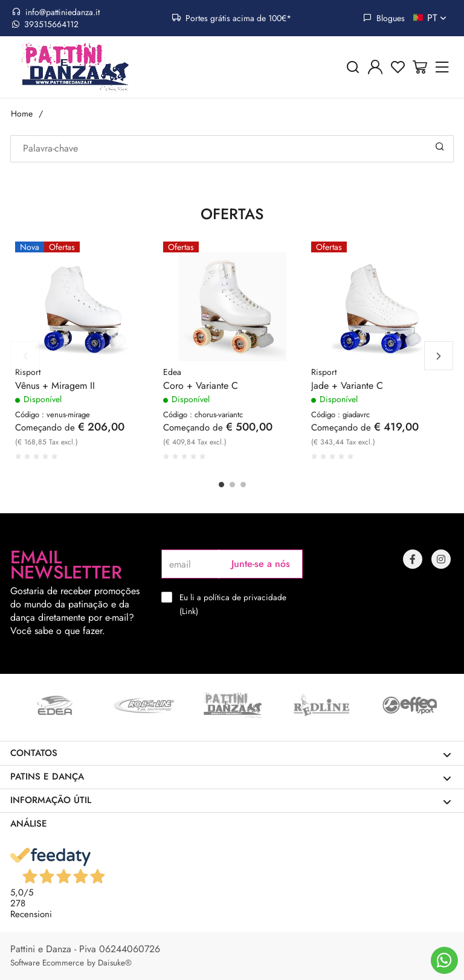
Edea (172, 372)
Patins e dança (231, 777)
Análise (29, 824)
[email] (190, 564)
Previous (25, 356)
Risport (28, 372)
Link (189, 611)
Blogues (384, 18)
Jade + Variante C (347, 386)
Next (439, 356)
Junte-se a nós (261, 564)
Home (22, 114)
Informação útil (231, 800)
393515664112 (45, 24)
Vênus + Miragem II (55, 386)
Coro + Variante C (201, 386)
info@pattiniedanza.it (56, 12)
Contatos (231, 753)
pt (438, 18)
